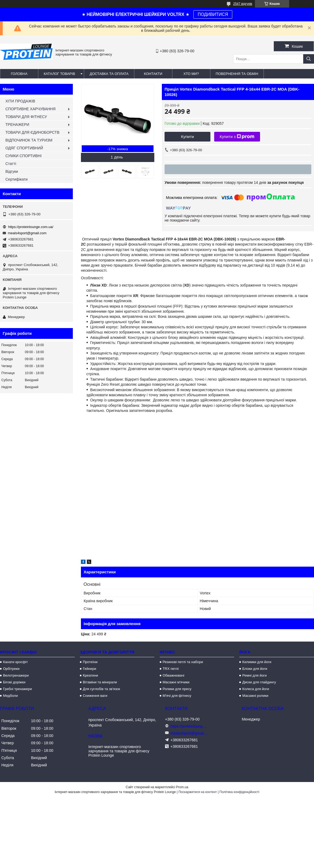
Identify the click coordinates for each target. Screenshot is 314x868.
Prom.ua (182, 787)
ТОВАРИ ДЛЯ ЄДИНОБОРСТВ (32, 132)
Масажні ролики (255, 696)
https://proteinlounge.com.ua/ (31, 227)
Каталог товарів (59, 74)
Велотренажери (16, 675)
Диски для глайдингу (259, 682)
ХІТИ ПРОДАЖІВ (20, 101)
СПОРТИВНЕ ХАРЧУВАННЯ (30, 109)
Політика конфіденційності (240, 792)
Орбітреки (11, 669)
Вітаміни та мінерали (100, 682)
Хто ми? (191, 74)
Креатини (91, 675)
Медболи (10, 696)
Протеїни (90, 662)
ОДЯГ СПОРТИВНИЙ (24, 148)
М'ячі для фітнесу (177, 696)
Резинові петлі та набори (183, 662)
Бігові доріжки (14, 682)
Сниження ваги (95, 696)
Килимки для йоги (257, 662)
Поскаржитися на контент (197, 792)
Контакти (153, 74)
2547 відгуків (243, 4)
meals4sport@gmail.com (27, 233)
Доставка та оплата (109, 74)
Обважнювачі (174, 675)
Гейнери (90, 669)
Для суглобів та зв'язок (101, 689)
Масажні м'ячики (176, 682)
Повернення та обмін (237, 74)
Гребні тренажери (17, 689)
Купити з (237, 137)
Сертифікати (16, 179)
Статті (11, 164)
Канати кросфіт (15, 662)
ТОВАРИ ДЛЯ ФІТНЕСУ (26, 117)
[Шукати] (309, 59)
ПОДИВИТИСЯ (213, 14)
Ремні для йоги (254, 675)
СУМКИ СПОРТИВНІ (23, 156)
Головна (19, 74)
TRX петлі (171, 669)
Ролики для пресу (177, 689)
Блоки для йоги (255, 669)
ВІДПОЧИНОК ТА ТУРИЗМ (29, 140)
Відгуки (12, 171)
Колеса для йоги (256, 689)
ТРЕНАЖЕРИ (17, 125)
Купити (187, 137)
